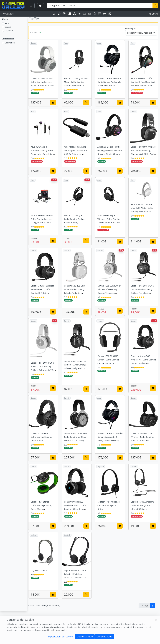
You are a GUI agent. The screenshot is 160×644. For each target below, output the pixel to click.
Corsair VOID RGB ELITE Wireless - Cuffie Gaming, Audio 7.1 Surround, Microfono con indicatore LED (142, 441)
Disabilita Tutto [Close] (85, 637)
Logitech (9, 30)
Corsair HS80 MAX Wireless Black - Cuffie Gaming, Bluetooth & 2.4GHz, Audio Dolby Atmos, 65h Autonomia (143, 154)
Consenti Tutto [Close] (105, 637)
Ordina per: (131, 29)
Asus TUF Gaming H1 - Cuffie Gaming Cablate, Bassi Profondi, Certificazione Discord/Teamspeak (75, 223)
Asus (7, 23)
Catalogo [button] (8, 14)
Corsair (8, 27)
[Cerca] (155, 6)
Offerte (154, 14)
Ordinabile (10, 43)
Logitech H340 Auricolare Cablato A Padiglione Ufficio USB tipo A (142, 505)
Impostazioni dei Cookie (60, 637)
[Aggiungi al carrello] (53, 103)
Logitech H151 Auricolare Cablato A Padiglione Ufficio (109, 505)
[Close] (156, 620)
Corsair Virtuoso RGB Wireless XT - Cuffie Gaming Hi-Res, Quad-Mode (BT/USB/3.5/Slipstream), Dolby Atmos (143, 363)
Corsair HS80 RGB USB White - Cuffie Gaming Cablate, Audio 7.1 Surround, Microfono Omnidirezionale (74, 293)
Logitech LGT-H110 (39, 570)
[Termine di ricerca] (110, 6)
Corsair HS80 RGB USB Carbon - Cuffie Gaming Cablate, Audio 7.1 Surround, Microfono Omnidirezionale (108, 363)
